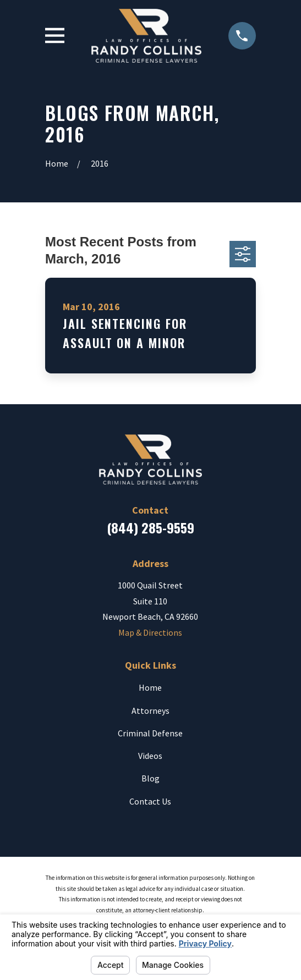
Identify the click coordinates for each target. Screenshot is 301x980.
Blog (150, 778)
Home (150, 687)
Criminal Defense (150, 733)
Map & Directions (150, 632)
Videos (150, 756)
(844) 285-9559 (150, 527)
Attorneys (150, 711)
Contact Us (150, 801)
